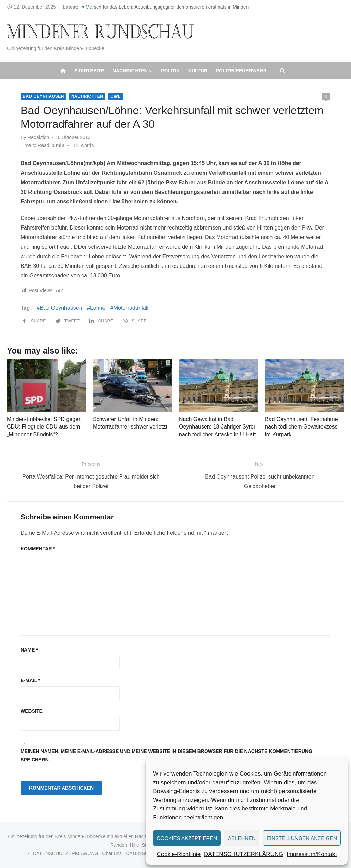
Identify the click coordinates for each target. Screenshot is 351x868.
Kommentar (38, 549)
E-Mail (30, 680)
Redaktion (38, 137)
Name (29, 650)
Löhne (98, 308)
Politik (170, 71)
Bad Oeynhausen (43, 96)
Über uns (112, 853)
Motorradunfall (131, 308)
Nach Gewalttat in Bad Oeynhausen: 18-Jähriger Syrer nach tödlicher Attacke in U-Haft (217, 427)
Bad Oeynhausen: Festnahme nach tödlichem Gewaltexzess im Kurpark (301, 427)
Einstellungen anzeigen (302, 838)
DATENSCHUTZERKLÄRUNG (244, 854)
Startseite (89, 71)
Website (32, 711)
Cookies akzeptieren (187, 838)
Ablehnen (242, 838)
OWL (116, 96)
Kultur (198, 71)
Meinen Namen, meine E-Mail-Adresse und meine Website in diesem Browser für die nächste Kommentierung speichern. (166, 755)
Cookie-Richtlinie (179, 854)
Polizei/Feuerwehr (241, 71)
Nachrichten (130, 71)
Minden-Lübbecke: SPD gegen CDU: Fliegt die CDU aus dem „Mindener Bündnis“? (44, 427)
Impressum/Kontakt (312, 854)
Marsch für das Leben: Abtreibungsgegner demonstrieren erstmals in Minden (167, 7)
